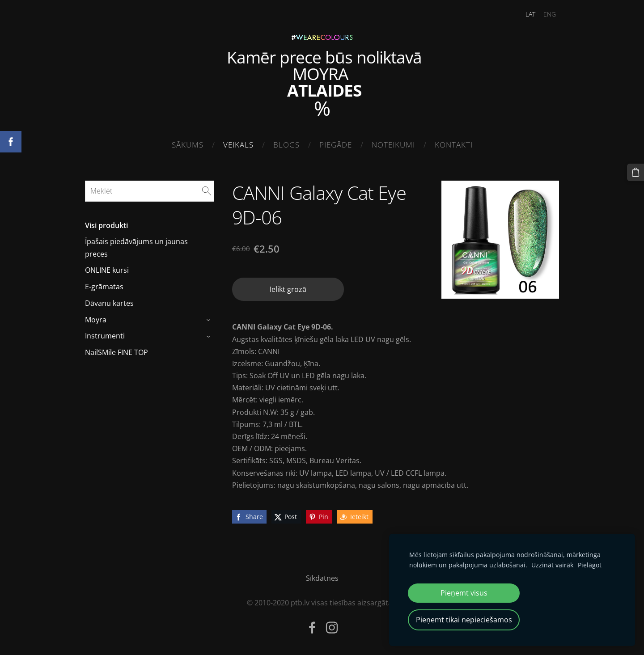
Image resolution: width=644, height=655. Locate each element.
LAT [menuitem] (530, 14)
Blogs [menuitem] (286, 145)
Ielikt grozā (288, 289)
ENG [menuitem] (550, 14)
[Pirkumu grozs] (636, 172)
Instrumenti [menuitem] (105, 336)
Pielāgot (590, 565)
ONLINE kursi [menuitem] (107, 270)
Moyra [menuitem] (96, 320)
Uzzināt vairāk (552, 565)
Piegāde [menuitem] (336, 145)
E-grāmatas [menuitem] (104, 287)
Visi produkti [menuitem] (106, 225)
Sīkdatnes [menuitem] (322, 578)
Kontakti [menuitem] (454, 145)
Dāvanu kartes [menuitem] (109, 303)
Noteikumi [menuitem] (393, 145)
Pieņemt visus (464, 593)
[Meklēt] (150, 191)
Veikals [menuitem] (238, 145)
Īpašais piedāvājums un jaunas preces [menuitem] (136, 247)
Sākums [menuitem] (188, 145)
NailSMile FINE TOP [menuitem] (117, 352)
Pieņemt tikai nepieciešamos (464, 620)
